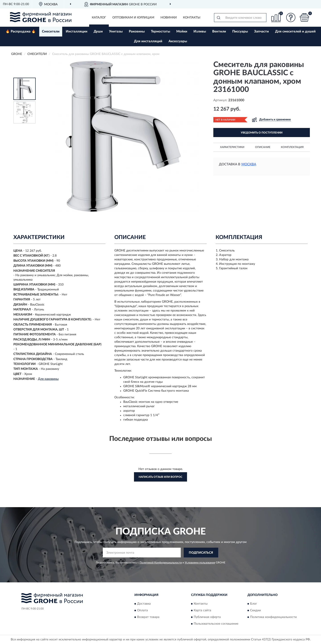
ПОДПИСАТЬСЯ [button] (201, 553)
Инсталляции (77, 31)
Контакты (192, 18)
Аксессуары (178, 41)
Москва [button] (249, 164)
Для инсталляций (148, 41)
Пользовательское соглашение (216, 624)
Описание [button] (263, 147)
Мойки (182, 31)
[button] (291, 17)
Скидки (255, 610)
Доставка (144, 604)
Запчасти (261, 31)
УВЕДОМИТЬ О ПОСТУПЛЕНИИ (262, 133)
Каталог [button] (99, 18)
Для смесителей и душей (295, 31)
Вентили (219, 31)
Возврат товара (148, 617)
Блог (254, 604)
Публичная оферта (207, 617)
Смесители (51, 31)
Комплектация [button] (292, 147)
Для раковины (48, 379)
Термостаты (160, 31)
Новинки (169, 18)
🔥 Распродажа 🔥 (21, 31)
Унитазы (116, 31)
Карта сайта (202, 610)
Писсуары (240, 31)
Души (98, 31)
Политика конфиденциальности (273, 617)
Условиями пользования (200, 563)
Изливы (200, 31)
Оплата (142, 610)
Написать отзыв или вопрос (160, 477)
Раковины (137, 31)
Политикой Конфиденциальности (161, 563)
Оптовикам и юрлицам (133, 18)
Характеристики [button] (232, 147)
